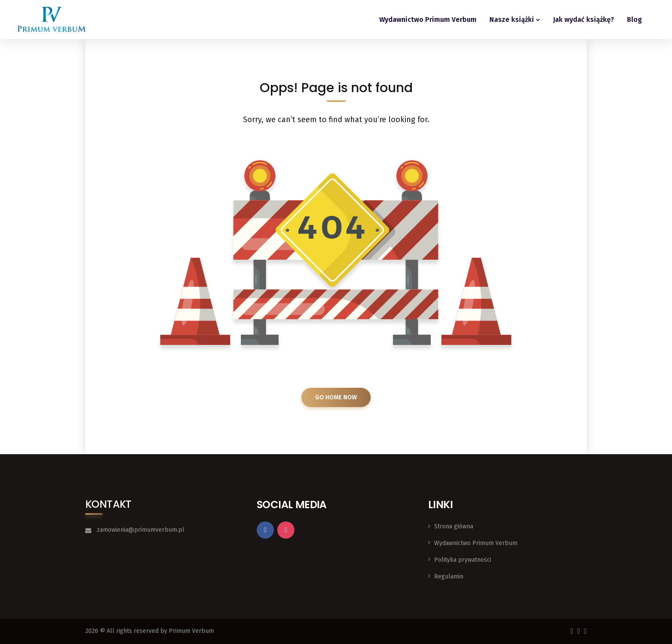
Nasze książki (512, 19)
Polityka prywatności (463, 560)
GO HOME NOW (336, 397)
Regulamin (449, 577)
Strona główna (454, 526)
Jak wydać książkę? (583, 19)
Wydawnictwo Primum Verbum (428, 19)
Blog (634, 19)
